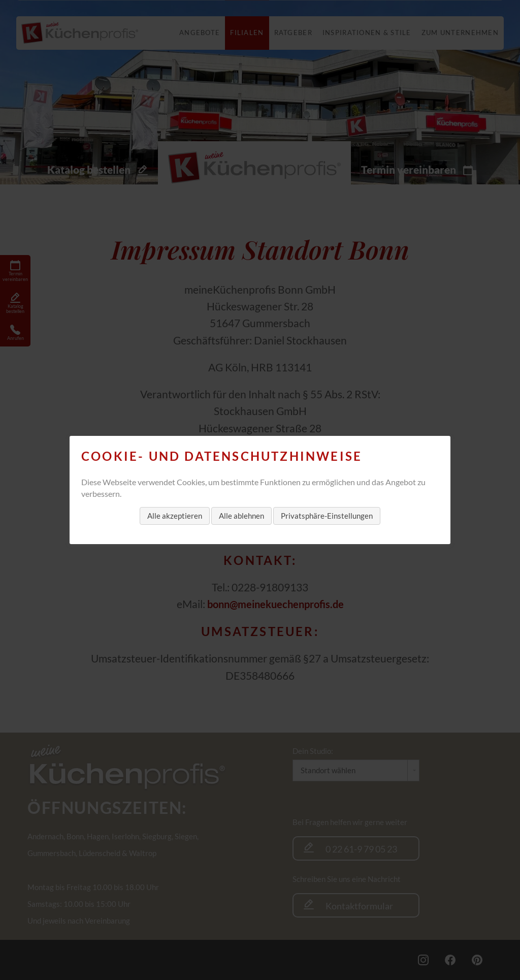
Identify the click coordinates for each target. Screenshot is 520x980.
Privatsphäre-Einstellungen (327, 516)
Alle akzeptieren (175, 516)
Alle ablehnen (241, 516)
